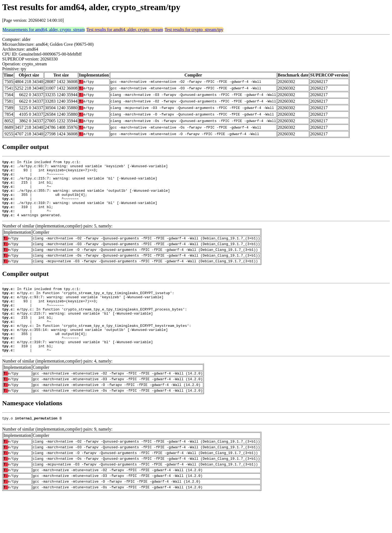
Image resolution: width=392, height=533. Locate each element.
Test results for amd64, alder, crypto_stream (125, 30)
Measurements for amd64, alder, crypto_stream (44, 30)
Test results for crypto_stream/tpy (194, 30)
